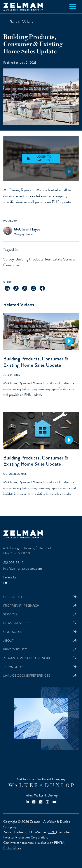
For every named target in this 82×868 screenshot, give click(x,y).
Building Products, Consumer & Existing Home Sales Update (36, 362)
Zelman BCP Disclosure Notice (28, 658)
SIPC (52, 832)
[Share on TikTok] (16, 288)
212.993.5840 (13, 563)
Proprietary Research (21, 606)
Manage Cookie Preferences (27, 676)
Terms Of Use (14, 667)
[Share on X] (25, 288)
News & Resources (18, 623)
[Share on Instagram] (33, 288)
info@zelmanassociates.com (23, 569)
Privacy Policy (15, 649)
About (8, 641)
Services (10, 614)
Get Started (13, 597)
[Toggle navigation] (73, 7)
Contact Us (13, 632)
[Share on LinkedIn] (7, 288)
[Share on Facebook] (42, 288)
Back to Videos (21, 22)
